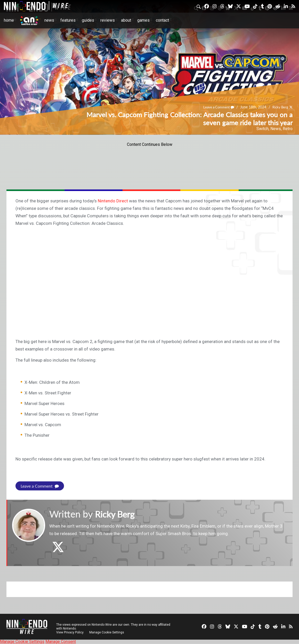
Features (68, 20)
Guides (88, 20)
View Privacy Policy (70, 632)
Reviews (108, 20)
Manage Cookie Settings (107, 632)
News (49, 20)
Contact (162, 20)
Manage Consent (61, 642)
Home (9, 20)
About (126, 20)
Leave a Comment (216, 107)
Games (143, 20)
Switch (262, 129)
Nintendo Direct (113, 201)
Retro (288, 129)
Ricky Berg (280, 107)
